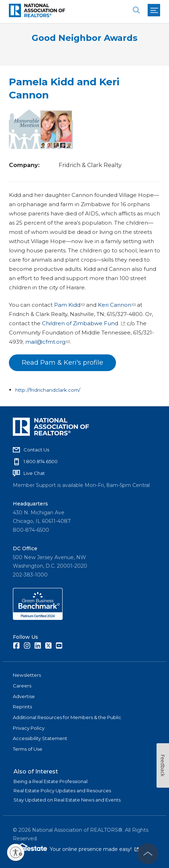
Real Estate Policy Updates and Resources (62, 791)
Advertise (24, 696)
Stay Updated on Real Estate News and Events (67, 800)
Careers (22, 686)
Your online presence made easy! (94, 849)
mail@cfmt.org (47, 342)
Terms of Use (28, 749)
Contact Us (36, 450)
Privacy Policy (29, 728)
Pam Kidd (69, 305)
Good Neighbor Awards (84, 38)
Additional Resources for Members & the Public (67, 717)
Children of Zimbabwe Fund (84, 323)
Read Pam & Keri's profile (62, 363)
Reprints (22, 707)
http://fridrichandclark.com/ (48, 390)
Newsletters (27, 675)
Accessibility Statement (40, 738)
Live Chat (34, 473)
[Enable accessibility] (16, 852)
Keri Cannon (117, 305)
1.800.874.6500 (41, 461)
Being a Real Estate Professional (51, 781)
